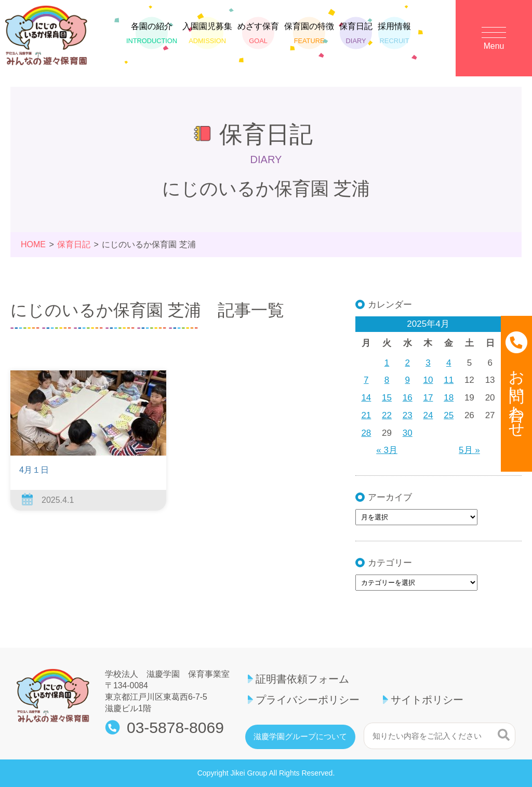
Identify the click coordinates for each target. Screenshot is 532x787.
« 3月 (387, 450)
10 (428, 380)
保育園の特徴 (309, 34)
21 (366, 415)
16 (408, 398)
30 (408, 433)
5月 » (469, 450)
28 (366, 433)
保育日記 (356, 34)
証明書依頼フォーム (302, 679)
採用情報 (394, 34)
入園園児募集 (207, 34)
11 (449, 380)
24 (428, 415)
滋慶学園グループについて (300, 737)
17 (428, 398)
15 (387, 398)
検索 (504, 735)
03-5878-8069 (175, 728)
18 (449, 398)
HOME (33, 244)
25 (449, 415)
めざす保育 (258, 34)
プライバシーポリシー (308, 700)
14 (366, 398)
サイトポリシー (427, 700)
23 (408, 415)
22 (387, 415)
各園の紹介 (152, 34)
